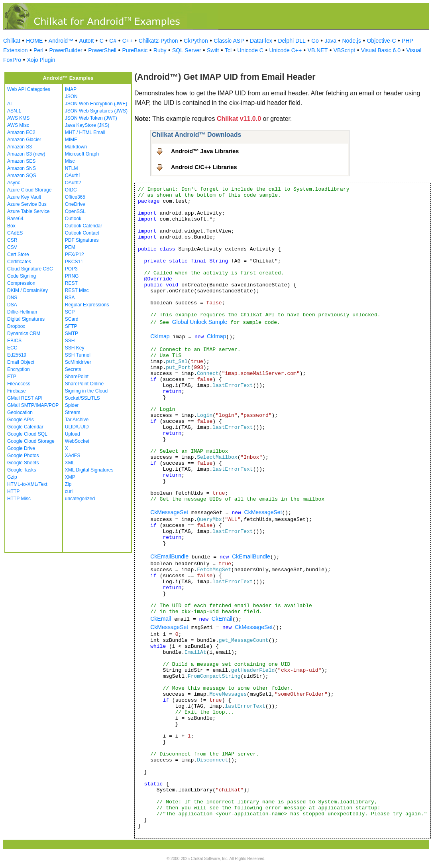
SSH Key (75, 348)
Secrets (73, 369)
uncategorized (80, 499)
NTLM (72, 168)
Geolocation (20, 412)
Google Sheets (23, 463)
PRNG (72, 276)
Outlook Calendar (83, 226)
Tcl (228, 50)
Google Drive (21, 448)
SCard (72, 319)
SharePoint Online (84, 384)
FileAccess (19, 384)
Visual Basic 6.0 (381, 50)
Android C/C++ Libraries (204, 167)
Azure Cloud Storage (29, 190)
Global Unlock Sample (200, 322)
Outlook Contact (82, 233)
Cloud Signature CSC (30, 269)
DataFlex (261, 41)
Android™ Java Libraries (205, 151)
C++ (128, 41)
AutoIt (87, 41)
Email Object (21, 362)
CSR (12, 240)
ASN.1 (14, 111)
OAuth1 (73, 176)
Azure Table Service (28, 211)
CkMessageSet (169, 512)
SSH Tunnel (78, 355)
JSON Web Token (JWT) (91, 118)
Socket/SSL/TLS (82, 398)
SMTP (72, 333)
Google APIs (21, 420)
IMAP (71, 89)
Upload (73, 434)
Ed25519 (17, 355)
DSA (12, 305)
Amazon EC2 (21, 132)
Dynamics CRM (24, 333)
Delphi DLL (292, 41)
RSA (70, 298)
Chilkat (12, 41)
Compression (21, 283)
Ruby (160, 50)
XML (70, 463)
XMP (70, 477)
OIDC (71, 190)
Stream (73, 412)
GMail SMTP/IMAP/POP (33, 405)
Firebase (17, 391)
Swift (213, 50)
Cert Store (18, 254)
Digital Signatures (26, 319)
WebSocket (77, 441)
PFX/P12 (75, 254)
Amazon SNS (22, 168)
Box (11, 226)
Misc (70, 161)
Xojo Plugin (41, 60)
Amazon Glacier (24, 140)
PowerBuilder (66, 50)
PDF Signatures (82, 240)
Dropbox (16, 326)
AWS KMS (18, 118)
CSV (12, 247)
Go (315, 41)
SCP (70, 312)
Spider (72, 405)
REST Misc (77, 290)
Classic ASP (229, 41)
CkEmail (161, 619)
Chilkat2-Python (158, 41)
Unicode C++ (285, 50)
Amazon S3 (20, 147)
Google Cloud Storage (31, 441)
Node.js (352, 41)
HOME (34, 41)
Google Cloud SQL (27, 434)
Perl (38, 50)
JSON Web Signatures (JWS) (96, 111)
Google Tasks (22, 470)
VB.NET (318, 50)
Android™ (61, 41)
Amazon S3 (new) (26, 154)
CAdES (15, 233)
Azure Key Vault (24, 197)
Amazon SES (21, 161)
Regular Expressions (87, 305)
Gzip (12, 477)
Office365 (75, 197)
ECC (12, 348)
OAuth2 (73, 183)
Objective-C (381, 41)
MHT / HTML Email (85, 132)
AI (9, 104)
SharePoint (77, 377)
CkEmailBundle (169, 556)
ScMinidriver (78, 362)
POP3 (71, 269)
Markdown (76, 147)
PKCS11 (74, 262)
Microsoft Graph (82, 154)
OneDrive (75, 204)
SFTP (71, 326)
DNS (12, 298)
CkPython (196, 41)
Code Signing (22, 276)
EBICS (14, 341)
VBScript (344, 50)
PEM (70, 247)
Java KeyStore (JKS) (87, 125)
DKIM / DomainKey (27, 290)
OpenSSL (75, 211)
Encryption (19, 369)
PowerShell (102, 50)
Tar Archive (77, 420)
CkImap (160, 336)
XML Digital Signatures (89, 470)
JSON (71, 97)
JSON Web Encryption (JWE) (96, 104)
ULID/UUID (77, 427)
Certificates (19, 262)
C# (113, 41)
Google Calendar (25, 427)
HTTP (13, 491)
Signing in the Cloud (86, 391)
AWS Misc (18, 125)
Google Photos (23, 456)
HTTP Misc (19, 499)
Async (14, 183)
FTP (12, 377)
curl (69, 491)
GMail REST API (25, 398)
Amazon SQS (22, 176)
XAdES (73, 456)
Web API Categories (29, 89)
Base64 (15, 219)
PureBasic (135, 50)
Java (330, 41)
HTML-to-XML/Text (27, 484)
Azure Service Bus (27, 204)
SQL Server (187, 50)
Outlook (73, 219)
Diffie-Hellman (22, 312)
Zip (68, 484)
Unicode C (250, 50)
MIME (71, 140)
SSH (70, 341)
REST (71, 283)
